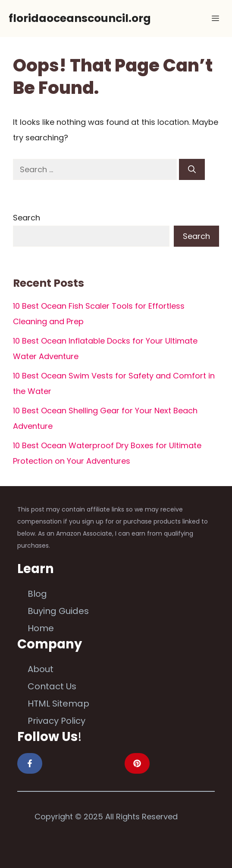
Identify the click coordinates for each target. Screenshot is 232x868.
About (41, 669)
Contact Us (52, 686)
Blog (37, 594)
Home (41, 628)
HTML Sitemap (58, 704)
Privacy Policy (56, 721)
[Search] (192, 169)
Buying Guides (58, 611)
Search (27, 218)
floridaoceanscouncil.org (80, 18)
